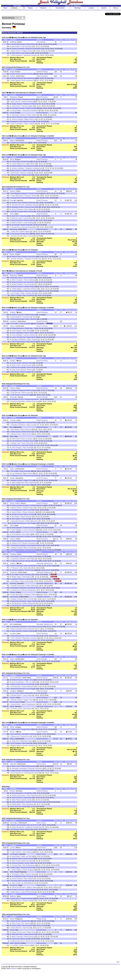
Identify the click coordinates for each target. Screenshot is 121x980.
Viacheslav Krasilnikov (30, 110)
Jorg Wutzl (26, 317)
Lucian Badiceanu (18, 164)
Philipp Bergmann (18, 328)
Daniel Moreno (16, 901)
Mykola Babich (16, 746)
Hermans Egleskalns (18, 401)
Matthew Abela (17, 859)
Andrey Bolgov (16, 110)
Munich (12, 791)
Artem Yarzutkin (31, 319)
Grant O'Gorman (17, 209)
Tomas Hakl (16, 162)
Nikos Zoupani (32, 339)
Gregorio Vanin (27, 51)
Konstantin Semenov (35, 545)
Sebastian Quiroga (32, 205)
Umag (12, 113)
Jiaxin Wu (15, 216)
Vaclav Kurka (16, 921)
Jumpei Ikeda (27, 881)
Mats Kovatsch (17, 223)
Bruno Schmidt (27, 684)
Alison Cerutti (16, 684)
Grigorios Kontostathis (33, 49)
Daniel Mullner (16, 317)
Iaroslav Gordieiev (18, 168)
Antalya (12, 312)
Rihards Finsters (17, 480)
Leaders (91, 8)
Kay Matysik (30, 579)
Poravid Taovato (27, 867)
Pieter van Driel (27, 856)
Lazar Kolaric (26, 485)
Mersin (12, 732)
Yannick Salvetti (34, 193)
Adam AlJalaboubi (30, 117)
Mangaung (14, 229)
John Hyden (16, 519)
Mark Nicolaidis (28, 850)
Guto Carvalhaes (17, 124)
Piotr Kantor (15, 173)
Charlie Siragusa (28, 870)
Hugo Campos (16, 852)
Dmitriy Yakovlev (30, 220)
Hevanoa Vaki (30, 874)
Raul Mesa (27, 709)
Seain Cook (16, 766)
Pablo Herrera (27, 432)
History (116, 8)
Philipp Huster (41, 919)
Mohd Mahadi (25, 693)
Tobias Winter (31, 44)
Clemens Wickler (29, 335)
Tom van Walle (31, 682)
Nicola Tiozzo (16, 51)
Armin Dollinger (17, 335)
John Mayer (15, 581)
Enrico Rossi (31, 367)
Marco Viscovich (32, 941)
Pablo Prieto (16, 800)
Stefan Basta (16, 485)
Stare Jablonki (15, 943)
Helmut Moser (16, 512)
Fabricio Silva (16, 257)
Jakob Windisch (29, 934)
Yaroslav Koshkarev (31, 640)
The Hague (14, 823)
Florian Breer (16, 804)
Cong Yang (23, 216)
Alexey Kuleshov (17, 220)
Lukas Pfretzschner (28, 892)
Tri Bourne (25, 519)
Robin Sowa (15, 892)
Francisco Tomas (30, 196)
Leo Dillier (15, 945)
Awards (104, 8)
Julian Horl (15, 231)
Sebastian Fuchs (17, 207)
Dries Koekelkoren (18, 682)
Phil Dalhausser (17, 510)
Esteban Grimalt (17, 212)
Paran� (13, 200)
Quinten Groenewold (18, 825)
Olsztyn (12, 592)
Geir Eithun (15, 556)
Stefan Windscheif (29, 603)
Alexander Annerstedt (19, 768)
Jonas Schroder (25, 324)
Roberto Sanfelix (28, 901)
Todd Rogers (26, 577)
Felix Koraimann (28, 80)
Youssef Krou (16, 198)
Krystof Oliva (26, 921)
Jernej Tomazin (27, 365)
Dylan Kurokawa (27, 861)
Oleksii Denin (16, 729)
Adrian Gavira (16, 432)
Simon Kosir (16, 365)
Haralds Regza (29, 287)
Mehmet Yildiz (27, 363)
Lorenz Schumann (29, 530)
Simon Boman (29, 661)
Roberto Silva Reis (29, 257)
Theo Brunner (16, 393)
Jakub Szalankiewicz (31, 566)
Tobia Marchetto (17, 934)
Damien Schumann (29, 203)
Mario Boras (16, 53)
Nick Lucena (26, 393)
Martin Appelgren (17, 661)
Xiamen (12, 191)
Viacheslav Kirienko (30, 55)
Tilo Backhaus (16, 603)
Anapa (12, 72)
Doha (12, 214)
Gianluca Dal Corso (18, 941)
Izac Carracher (17, 850)
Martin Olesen (29, 333)
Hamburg (13, 583)
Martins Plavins (32, 401)
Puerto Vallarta (15, 503)
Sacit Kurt (26, 928)
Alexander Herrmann (35, 768)
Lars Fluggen (32, 523)
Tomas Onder (16, 363)
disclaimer (14, 969)
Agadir (12, 706)
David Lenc (24, 143)
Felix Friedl (15, 439)
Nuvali (12, 919)
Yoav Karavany (26, 46)
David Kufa (15, 143)
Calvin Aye (15, 939)
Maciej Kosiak (16, 175)
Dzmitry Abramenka (18, 795)
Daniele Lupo (16, 443)
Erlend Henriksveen (18, 887)
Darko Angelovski (18, 483)
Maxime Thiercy (26, 370)
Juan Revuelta (29, 284)
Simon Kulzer (41, 764)
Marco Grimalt (29, 212)
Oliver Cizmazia (17, 280)
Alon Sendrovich (29, 78)
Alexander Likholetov (29, 734)
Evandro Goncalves (18, 586)
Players (31, 8)
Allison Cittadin (29, 124)
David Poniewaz (42, 72)
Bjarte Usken (28, 473)
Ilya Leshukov (16, 734)
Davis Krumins (29, 937)
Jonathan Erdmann (18, 579)
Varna (12, 159)
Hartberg (13, 42)
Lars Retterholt (17, 441)
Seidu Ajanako (17, 528)
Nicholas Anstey (17, 278)
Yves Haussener (28, 804)
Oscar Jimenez (17, 798)
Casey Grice (25, 234)
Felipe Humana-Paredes (20, 505)
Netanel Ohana (17, 78)
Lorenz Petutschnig (18, 44)
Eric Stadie (26, 534)
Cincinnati (13, 572)
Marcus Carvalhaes (32, 291)
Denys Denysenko (18, 827)
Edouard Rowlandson (29, 198)
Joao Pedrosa (27, 852)
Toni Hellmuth (16, 534)
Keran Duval (15, 898)
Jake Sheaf (27, 331)
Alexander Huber (26, 741)
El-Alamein (14, 885)
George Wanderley (32, 561)
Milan (12, 436)
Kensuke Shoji (16, 881)
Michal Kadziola (17, 566)
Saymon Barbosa (18, 291)
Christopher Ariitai (18, 874)
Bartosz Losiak (26, 173)
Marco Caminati (17, 629)
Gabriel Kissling (27, 102)
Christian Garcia (17, 709)
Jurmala (13, 420)
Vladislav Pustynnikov (31, 104)
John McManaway (28, 865)
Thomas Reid (16, 865)
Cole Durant (16, 106)
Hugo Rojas (27, 798)
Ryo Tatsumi (26, 923)
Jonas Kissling (28, 223)
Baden (12, 254)
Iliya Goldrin (16, 46)
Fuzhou (12, 388)
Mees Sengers (26, 829)
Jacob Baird (16, 856)
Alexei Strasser (26, 429)
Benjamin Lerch (17, 122)
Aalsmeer (13, 764)
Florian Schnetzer (27, 439)
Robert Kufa (25, 225)
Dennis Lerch (28, 122)
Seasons (43, 8)
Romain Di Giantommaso (34, 802)
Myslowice (13, 97)
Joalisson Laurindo (18, 561)
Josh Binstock (16, 606)
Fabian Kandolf (31, 108)
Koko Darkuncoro (17, 773)
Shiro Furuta (16, 861)
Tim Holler (15, 324)
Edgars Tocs (28, 480)
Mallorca (13, 896)
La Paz (12, 847)
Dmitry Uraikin (31, 115)
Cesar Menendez (17, 196)
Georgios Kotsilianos (19, 339)
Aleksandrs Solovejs (30, 638)
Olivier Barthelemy (18, 802)
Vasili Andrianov (17, 55)
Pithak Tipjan (16, 867)
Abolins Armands (17, 287)
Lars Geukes (41, 42)
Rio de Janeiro (15, 702)
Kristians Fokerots (18, 890)
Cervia (12, 930)
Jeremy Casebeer (18, 570)
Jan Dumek (16, 225)
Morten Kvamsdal (17, 537)
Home (5, 8)
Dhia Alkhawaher (17, 793)
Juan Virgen (31, 559)
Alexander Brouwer (18, 521)
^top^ (118, 962)
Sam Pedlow (29, 209)
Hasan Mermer (16, 928)
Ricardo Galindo (17, 284)
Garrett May (28, 218)
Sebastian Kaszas (29, 99)
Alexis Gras (16, 370)
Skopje (12, 478)
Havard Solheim (17, 879)
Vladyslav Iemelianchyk (34, 168)
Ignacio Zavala (27, 800)
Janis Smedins (33, 601)
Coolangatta (14, 854)
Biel (11, 427)
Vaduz (12, 140)
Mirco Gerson (16, 102)
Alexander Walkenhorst (45, 563)
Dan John (14, 806)
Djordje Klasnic (16, 695)
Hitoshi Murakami (18, 541)
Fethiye (12, 361)
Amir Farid (15, 693)
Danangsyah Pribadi (32, 773)
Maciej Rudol (27, 175)
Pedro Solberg (31, 586)
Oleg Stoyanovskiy (18, 319)
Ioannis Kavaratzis (18, 49)
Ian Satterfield (16, 876)
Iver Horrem (24, 556)
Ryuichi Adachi (27, 925)
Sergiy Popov (26, 729)
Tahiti (12, 872)
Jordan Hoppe (16, 870)
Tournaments (60, 8)
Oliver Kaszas (16, 99)
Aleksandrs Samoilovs (19, 601)
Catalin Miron (30, 164)
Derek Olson (30, 570)
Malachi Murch (29, 119)
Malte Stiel (29, 328)
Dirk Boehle (15, 829)
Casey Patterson (28, 686)
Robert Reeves (28, 859)
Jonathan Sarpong (29, 528)
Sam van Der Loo (33, 825)
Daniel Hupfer (25, 231)
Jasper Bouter (16, 771)
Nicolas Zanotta (27, 74)
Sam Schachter (27, 606)
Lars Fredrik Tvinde (18, 293)
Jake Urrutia (27, 876)
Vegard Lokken (32, 887)
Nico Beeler (15, 372)
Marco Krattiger (26, 372)
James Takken (30, 863)
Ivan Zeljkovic (26, 53)
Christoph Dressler (18, 108)
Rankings (78, 8)
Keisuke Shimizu (31, 541)
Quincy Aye (15, 736)
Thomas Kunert (31, 550)
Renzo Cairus (16, 74)
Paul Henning (41, 930)
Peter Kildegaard (17, 333)
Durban (12, 76)
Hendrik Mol (30, 293)
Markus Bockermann (19, 523)
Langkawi (13, 691)
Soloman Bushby (18, 863)
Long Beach (14, 597)
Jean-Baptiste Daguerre (19, 193)
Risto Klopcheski (31, 483)
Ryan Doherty (25, 581)
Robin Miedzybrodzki (28, 766)
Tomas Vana (25, 162)
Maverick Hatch (17, 218)
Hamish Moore (29, 278)
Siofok (12, 727)
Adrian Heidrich (16, 631)
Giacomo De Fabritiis (18, 367)
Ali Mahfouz (29, 793)
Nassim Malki (16, 925)
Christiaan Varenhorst (30, 771)
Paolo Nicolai (26, 443)
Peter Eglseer (16, 80)
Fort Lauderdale (15, 678)
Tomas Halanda (29, 280)
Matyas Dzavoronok (19, 932)
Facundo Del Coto (18, 205)
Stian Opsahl (28, 879)
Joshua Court (16, 203)
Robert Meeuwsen (32, 521)
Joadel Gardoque (27, 898)
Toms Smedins (16, 638)
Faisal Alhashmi (17, 117)
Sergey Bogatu (17, 104)
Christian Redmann (37, 505)
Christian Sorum (29, 441)
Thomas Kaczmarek (31, 207)
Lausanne (13, 321)
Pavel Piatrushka (32, 795)
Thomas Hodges (27, 106)
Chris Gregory (16, 331)
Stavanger (13, 397)
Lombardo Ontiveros (18, 559)
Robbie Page (16, 577)
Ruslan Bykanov (17, 640)
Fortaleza (13, 554)
